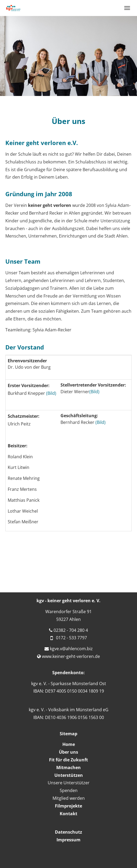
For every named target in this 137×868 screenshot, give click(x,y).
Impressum (68, 840)
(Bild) (51, 393)
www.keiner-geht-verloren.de (71, 656)
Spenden (69, 790)
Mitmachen (68, 767)
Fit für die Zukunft (68, 760)
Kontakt (68, 814)
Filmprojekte (68, 806)
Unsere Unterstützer (69, 783)
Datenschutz (68, 832)
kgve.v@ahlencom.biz (71, 649)
